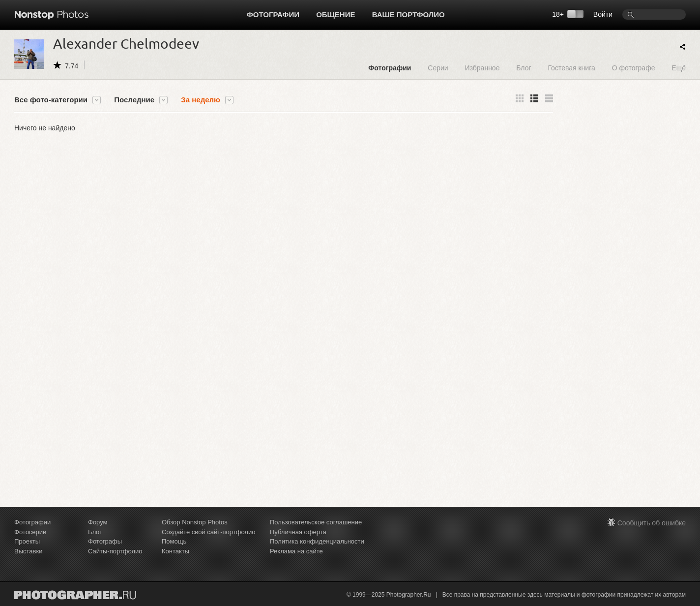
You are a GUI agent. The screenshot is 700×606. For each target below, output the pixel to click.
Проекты (27, 541)
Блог (524, 68)
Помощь (174, 541)
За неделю (201, 100)
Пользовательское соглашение (316, 522)
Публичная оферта (298, 532)
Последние (134, 100)
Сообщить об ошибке (652, 523)
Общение (335, 15)
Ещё (679, 68)
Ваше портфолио (408, 15)
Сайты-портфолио (115, 551)
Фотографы (105, 541)
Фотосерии (30, 532)
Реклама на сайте (296, 551)
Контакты (175, 551)
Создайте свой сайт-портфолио (208, 532)
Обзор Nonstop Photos (195, 522)
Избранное (482, 68)
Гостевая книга (571, 68)
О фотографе (634, 68)
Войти (603, 14)
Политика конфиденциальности (317, 541)
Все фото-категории (51, 100)
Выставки (28, 551)
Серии (438, 68)
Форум (98, 522)
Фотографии (273, 15)
